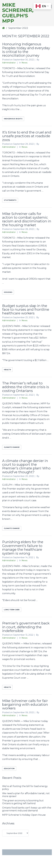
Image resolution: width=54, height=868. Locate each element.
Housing (8, 292)
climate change (12, 447)
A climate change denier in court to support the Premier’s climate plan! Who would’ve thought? (26, 466)
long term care (12, 610)
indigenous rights (13, 119)
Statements (10, 200)
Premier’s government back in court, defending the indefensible (26, 627)
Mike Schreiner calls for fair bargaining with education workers (25, 705)
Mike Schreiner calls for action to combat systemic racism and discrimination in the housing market (27, 219)
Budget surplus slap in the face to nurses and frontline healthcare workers (26, 310)
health (7, 370)
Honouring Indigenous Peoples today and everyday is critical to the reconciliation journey (26, 50)
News (24, 63)
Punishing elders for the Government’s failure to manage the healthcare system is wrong (23, 548)
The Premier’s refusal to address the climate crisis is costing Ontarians (26, 387)
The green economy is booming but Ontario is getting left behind (23, 802)
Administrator (9, 63)
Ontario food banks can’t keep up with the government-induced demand (27, 809)
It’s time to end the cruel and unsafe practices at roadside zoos (27, 136)
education (9, 768)
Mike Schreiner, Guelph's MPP (18, 13)
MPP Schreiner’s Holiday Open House (24, 815)
